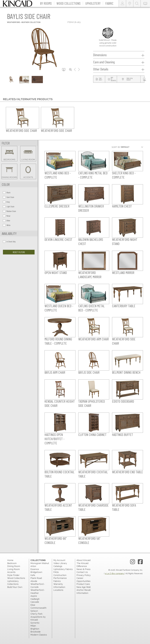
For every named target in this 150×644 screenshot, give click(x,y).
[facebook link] (140, 562)
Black (7, 192)
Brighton (35, 629)
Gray (6, 202)
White (7, 225)
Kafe (33, 575)
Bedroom (12, 563)
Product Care (83, 584)
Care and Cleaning (119, 62)
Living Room (13, 569)
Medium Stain (9, 211)
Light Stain (9, 206)
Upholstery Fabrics (63, 569)
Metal (7, 216)
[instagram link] (133, 562)
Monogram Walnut (40, 563)
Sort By (116, 147)
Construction (60, 575)
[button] (46, 4)
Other (7, 220)
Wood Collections (16, 578)
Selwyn (34, 611)
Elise (33, 605)
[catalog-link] (145, 4)
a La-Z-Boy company (115, 574)
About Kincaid (83, 560)
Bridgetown (36, 572)
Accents (11, 572)
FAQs (56, 572)
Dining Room (14, 566)
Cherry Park (36, 614)
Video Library (60, 563)
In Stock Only (9, 241)
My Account (59, 560)
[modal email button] (145, 79)
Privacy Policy (84, 575)
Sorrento (35, 623)
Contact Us (82, 572)
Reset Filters (19, 252)
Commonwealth (38, 608)
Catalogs (58, 566)
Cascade (35, 602)
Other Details (119, 69)
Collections (38, 560)
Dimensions (119, 55)
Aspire (34, 596)
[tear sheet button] (99, 79)
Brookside (36, 632)
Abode (34, 581)
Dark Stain (8, 197)
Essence (35, 569)
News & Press (83, 569)
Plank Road (36, 578)
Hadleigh (35, 599)
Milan (33, 626)
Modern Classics (39, 635)
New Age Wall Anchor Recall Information (83, 590)
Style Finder (13, 575)
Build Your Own (15, 587)
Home (10, 560)
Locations (58, 590)
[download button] (64, 70)
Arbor (33, 566)
